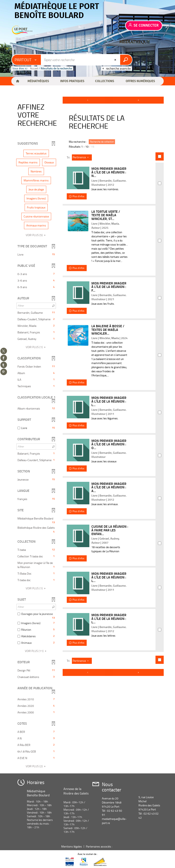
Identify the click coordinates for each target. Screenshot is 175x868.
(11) (36, 651)
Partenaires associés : (99, 846)
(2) (36, 766)
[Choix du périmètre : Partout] (26, 60)
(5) (36, 235)
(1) (36, 347)
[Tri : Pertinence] (82, 157)
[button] (38, 81)
